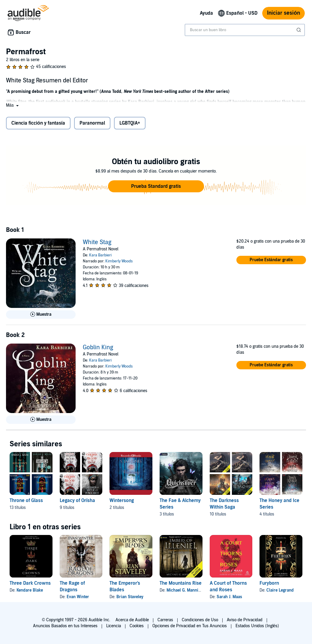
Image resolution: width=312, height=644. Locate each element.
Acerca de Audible (132, 620)
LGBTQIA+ (130, 123)
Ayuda (206, 13)
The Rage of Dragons (72, 586)
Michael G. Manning (185, 590)
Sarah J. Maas (229, 597)
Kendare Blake (30, 590)
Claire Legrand (280, 590)
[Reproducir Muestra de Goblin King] (41, 420)
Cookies (137, 626)
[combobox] (245, 30)
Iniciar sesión (283, 13)
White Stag (97, 242)
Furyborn (269, 583)
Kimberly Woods (119, 261)
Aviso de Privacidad (245, 620)
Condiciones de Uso (200, 620)
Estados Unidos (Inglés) (257, 626)
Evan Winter (78, 597)
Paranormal (92, 123)
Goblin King (98, 347)
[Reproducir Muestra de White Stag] (41, 315)
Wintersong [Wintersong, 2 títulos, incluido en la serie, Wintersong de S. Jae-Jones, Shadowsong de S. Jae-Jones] (122, 501)
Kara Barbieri (100, 255)
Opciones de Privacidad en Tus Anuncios (190, 626)
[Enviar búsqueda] (299, 30)
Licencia (114, 626)
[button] (13, 105)
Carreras (165, 620)
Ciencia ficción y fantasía (38, 123)
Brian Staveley (130, 597)
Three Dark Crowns (30, 583)
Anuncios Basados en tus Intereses (65, 626)
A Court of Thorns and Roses (228, 586)
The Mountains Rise (181, 583)
